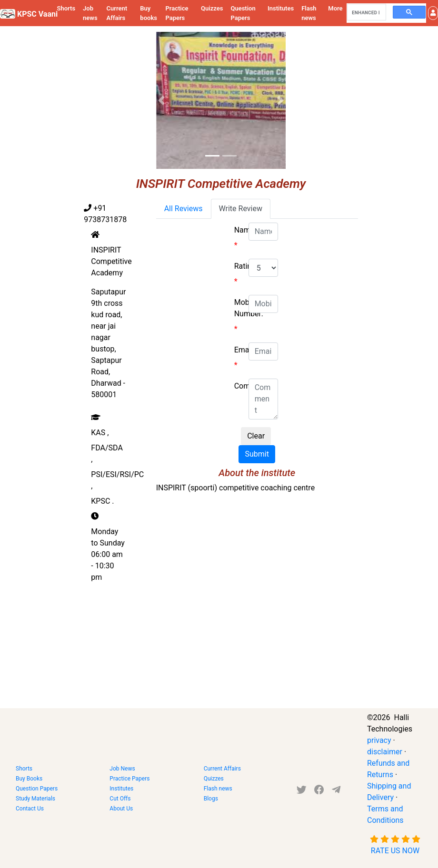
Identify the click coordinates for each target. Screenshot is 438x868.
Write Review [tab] (241, 209)
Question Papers (243, 13)
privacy (379, 740)
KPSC (102, 501)
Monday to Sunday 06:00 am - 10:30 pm (108, 554)
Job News (122, 769)
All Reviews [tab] (184, 209)
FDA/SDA (107, 454)
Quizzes (212, 8)
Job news (90, 13)
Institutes (281, 8)
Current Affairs (117, 13)
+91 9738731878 (105, 214)
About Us (121, 809)
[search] (366, 12)
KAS (100, 433)
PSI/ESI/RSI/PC (117, 480)
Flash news (309, 13)
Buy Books (29, 779)
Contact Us (30, 809)
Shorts (66, 8)
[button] (433, 13)
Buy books (149, 13)
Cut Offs (120, 799)
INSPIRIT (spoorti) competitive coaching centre (235, 488)
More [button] (335, 8)
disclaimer (385, 752)
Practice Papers (177, 13)
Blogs (211, 799)
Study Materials (35, 799)
